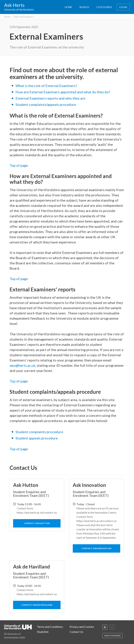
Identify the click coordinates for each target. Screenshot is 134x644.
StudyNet (43, 632)
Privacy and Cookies (82, 627)
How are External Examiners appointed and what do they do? (63, 92)
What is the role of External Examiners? (46, 86)
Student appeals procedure (37, 438)
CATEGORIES (104, 7)
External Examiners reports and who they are (50, 98)
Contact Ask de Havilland (37, 605)
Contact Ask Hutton (37, 523)
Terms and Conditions (50, 627)
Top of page (19, 165)
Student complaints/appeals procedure (46, 104)
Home (7, 17)
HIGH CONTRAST (113, 636)
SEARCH (84, 7)
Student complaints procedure (39, 432)
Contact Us (76, 632)
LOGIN (123, 7)
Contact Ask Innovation (96, 548)
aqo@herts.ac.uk (23, 365)
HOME (68, 7)
